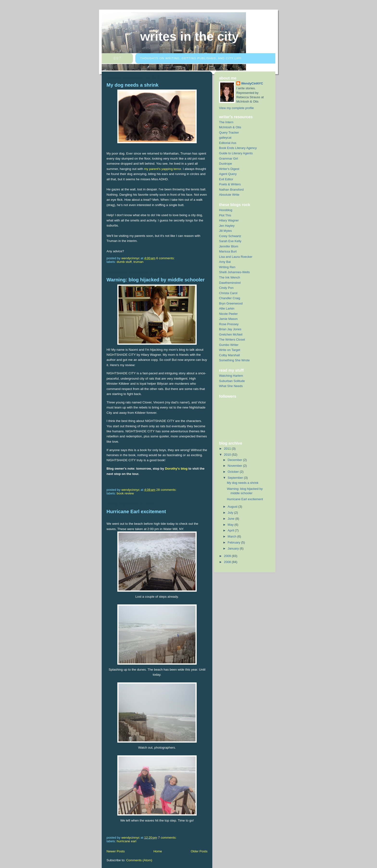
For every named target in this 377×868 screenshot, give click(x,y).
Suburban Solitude (232, 381)
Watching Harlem (231, 376)
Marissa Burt (228, 251)
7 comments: (168, 838)
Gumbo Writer (229, 345)
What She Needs (231, 386)
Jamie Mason (228, 319)
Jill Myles (225, 231)
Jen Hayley (227, 226)
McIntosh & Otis (230, 127)
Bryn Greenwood (231, 303)
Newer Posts (116, 851)
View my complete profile (236, 108)
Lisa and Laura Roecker (236, 257)
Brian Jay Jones (230, 329)
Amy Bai (225, 262)
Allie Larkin (227, 308)
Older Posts (199, 851)
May (231, 525)
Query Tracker (229, 133)
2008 (228, 562)
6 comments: (166, 258)
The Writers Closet (232, 340)
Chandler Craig (230, 298)
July (231, 513)
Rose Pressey (229, 324)
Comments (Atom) (139, 860)
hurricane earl (126, 841)
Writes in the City (189, 36)
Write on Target (230, 350)
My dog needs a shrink (132, 85)
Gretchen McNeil (231, 334)
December (235, 460)
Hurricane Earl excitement (136, 512)
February (234, 542)
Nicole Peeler (228, 314)
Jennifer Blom (229, 246)
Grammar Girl (229, 159)
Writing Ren (227, 267)
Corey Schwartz (230, 236)
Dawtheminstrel (230, 283)
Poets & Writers (230, 184)
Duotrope (226, 164)
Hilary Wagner (229, 220)
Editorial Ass (228, 143)
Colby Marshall (229, 355)
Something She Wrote (234, 360)
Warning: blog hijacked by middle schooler (156, 280)
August (233, 507)
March (232, 536)
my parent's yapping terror (163, 169)
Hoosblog (226, 210)
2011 (228, 449)
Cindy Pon (226, 288)
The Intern (226, 122)
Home (158, 851)
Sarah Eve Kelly (230, 241)
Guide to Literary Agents (236, 153)
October (234, 472)
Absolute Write (229, 195)
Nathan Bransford (231, 190)
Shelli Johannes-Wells (234, 272)
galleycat (225, 138)
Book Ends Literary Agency (238, 148)
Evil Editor (226, 179)
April (231, 530)
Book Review (125, 493)
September (236, 478)
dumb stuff (124, 262)
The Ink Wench (230, 277)
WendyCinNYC (252, 83)
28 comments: (167, 490)
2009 (228, 556)
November (235, 466)
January (234, 548)
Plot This (225, 215)
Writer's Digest (229, 169)
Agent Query (228, 174)
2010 (228, 455)
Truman (138, 262)
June (232, 519)
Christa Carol (228, 293)
